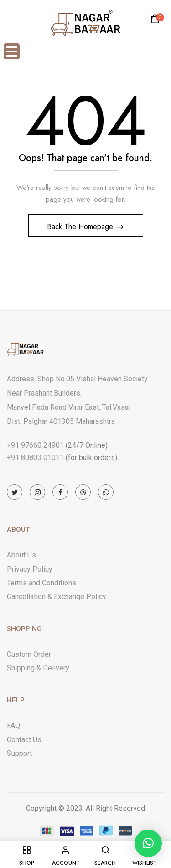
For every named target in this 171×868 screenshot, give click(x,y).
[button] (156, 21)
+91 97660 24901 (35, 445)
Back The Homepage (81, 227)
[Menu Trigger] (12, 51)
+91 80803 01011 (35, 458)
